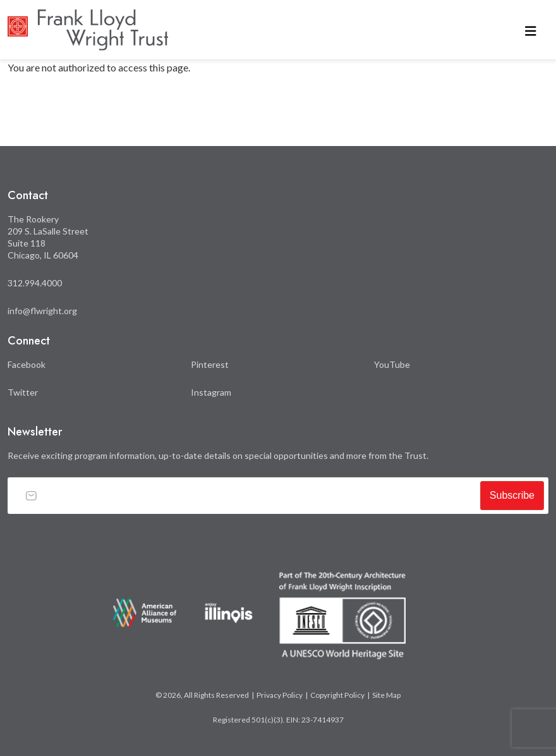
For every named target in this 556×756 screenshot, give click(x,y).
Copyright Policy (337, 695)
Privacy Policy (280, 695)
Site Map (386, 695)
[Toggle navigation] (531, 30)
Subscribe (512, 495)
